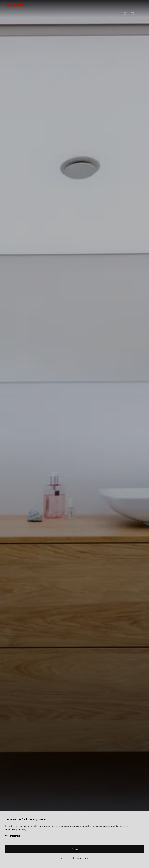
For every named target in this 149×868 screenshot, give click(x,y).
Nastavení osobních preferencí (74, 858)
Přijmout (74, 849)
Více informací (13, 836)
